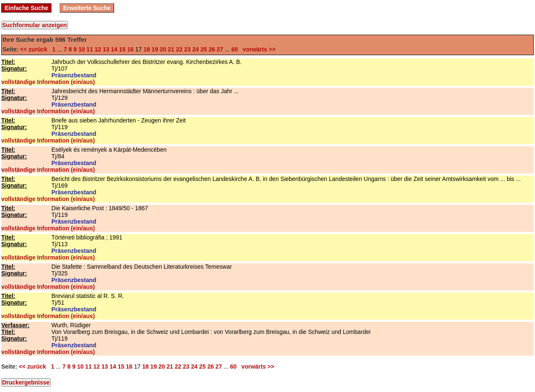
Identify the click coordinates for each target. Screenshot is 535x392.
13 (106, 49)
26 (212, 49)
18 (147, 49)
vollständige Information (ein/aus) (48, 82)
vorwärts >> (257, 49)
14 (114, 49)
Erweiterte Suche (87, 8)
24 (196, 49)
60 (234, 49)
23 (187, 49)
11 (90, 49)
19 (155, 49)
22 (179, 49)
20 (163, 49)
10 (82, 49)
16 (130, 49)
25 (204, 49)
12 (98, 49)
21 (171, 49)
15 (122, 49)
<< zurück (35, 49)
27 (220, 49)
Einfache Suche (26, 8)
